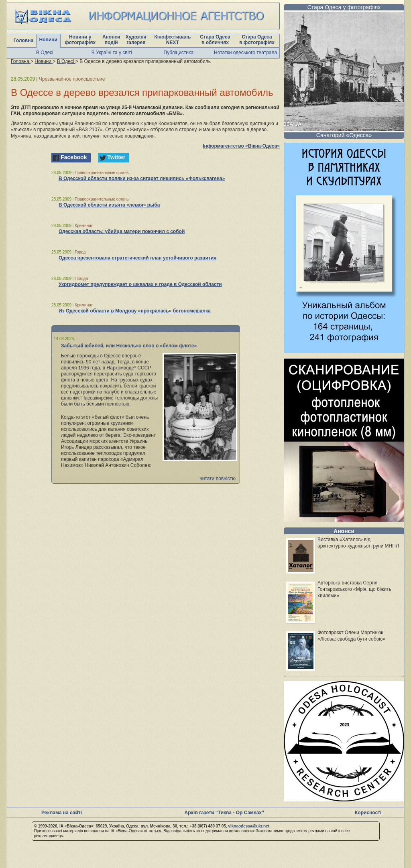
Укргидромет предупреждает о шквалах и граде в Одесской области (140, 284)
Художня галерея (136, 40)
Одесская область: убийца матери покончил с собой (122, 231)
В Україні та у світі (112, 53)
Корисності (368, 813)
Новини (48, 40)
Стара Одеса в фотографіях (257, 40)
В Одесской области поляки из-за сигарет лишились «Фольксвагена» (142, 178)
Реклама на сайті (62, 813)
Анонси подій (111, 40)
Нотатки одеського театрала (245, 53)
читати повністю (218, 479)
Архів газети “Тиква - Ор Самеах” (224, 813)
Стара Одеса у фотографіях (344, 7)
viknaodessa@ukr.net (249, 826)
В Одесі (45, 53)
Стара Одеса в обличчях (215, 40)
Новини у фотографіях (80, 40)
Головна (23, 41)
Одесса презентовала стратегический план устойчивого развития (137, 258)
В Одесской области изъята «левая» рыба (109, 205)
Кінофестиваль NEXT (172, 40)
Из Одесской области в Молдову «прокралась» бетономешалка (135, 311)
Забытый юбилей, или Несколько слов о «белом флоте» (129, 346)
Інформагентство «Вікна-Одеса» (241, 146)
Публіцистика (179, 53)
